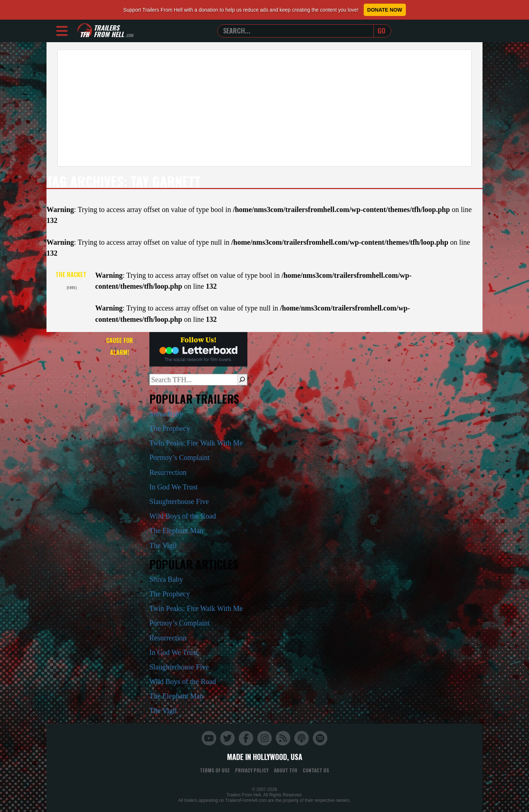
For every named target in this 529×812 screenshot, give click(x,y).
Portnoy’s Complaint (179, 457)
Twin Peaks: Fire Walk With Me (196, 443)
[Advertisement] (264, 108)
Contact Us (316, 770)
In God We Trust (173, 487)
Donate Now (385, 10)
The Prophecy (170, 428)
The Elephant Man (176, 531)
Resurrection (168, 472)
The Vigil (163, 545)
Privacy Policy (252, 770)
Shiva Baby (166, 414)
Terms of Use (215, 770)
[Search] (242, 380)
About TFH (286, 770)
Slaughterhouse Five (179, 501)
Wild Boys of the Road (183, 516)
